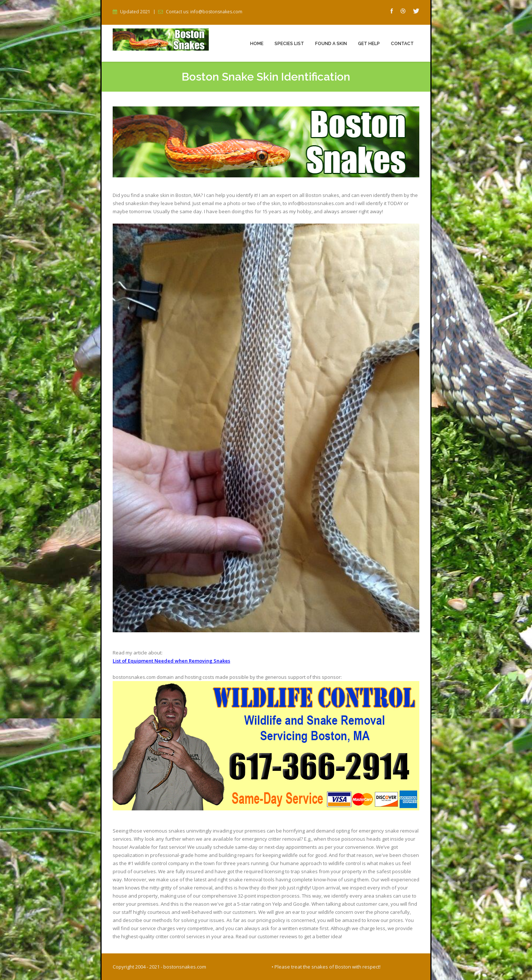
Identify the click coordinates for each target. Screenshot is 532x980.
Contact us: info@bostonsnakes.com (204, 12)
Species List (289, 44)
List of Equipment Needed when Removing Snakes (171, 661)
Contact (402, 44)
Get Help (369, 44)
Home (257, 44)
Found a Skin (331, 44)
